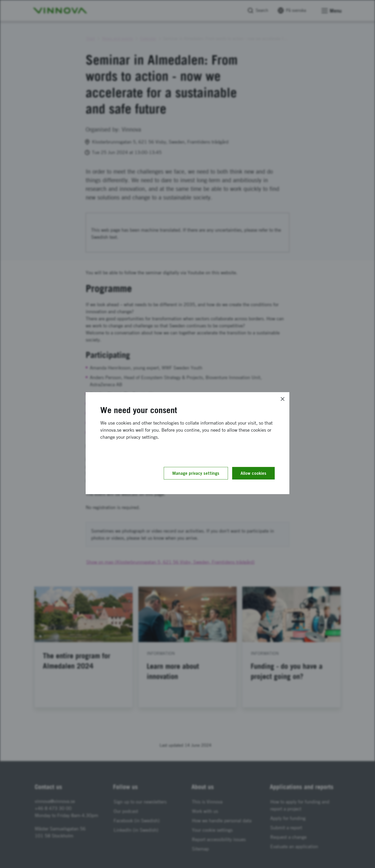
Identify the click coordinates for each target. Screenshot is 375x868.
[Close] (283, 399)
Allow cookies (253, 473)
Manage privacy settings (196, 473)
